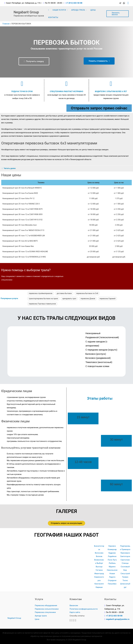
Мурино (112, 567)
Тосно (125, 580)
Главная (6, 24)
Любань (112, 563)
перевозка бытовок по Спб (87, 293)
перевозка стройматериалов (41, 293)
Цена (37, 619)
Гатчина (99, 570)
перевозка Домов (88, 299)
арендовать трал (69, 299)
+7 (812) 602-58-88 (74, 3)
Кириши (99, 587)
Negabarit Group (26, 12)
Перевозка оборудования (46, 605)
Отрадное (112, 580)
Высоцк (99, 567)
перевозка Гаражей (108, 299)
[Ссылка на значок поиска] (128, 3)
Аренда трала (41, 616)
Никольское (112, 570)
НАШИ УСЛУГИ (59, 10)
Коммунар (112, 549)
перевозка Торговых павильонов (42, 304)
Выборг (100, 563)
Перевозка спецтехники (45, 612)
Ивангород (99, 574)
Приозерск (125, 553)
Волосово (99, 553)
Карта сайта (75, 612)
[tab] (66, 168)
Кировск (112, 546)
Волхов (99, 556)
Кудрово (112, 553)
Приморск (126, 549)
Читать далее (10, 168)
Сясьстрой (125, 574)
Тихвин (125, 577)
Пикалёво (112, 584)
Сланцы (125, 563)
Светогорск (125, 556)
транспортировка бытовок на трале (43, 299)
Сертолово (125, 560)
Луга (115, 560)
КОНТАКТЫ (53, 17)
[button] (34, 61)
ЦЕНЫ (93, 10)
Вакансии (74, 605)
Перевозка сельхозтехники (47, 609)
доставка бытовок (64, 293)
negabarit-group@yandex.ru (118, 619)
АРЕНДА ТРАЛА (78, 10)
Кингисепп (99, 584)
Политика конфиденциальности (84, 609)
